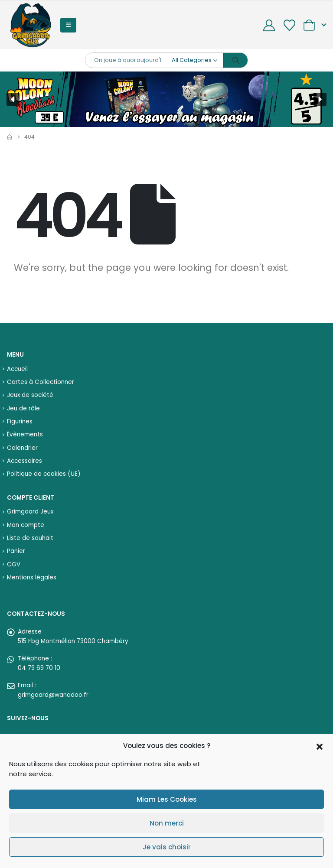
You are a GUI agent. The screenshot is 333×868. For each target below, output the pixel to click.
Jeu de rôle (23, 408)
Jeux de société (30, 395)
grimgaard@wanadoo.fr (53, 695)
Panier (16, 551)
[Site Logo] (31, 25)
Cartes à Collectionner (41, 382)
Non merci (167, 823)
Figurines (20, 421)
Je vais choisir (167, 847)
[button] (320, 746)
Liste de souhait (30, 538)
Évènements (25, 434)
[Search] (236, 60)
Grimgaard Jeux (30, 512)
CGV (14, 564)
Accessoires (24, 461)
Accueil (17, 369)
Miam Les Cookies (167, 799)
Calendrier (22, 448)
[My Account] (269, 25)
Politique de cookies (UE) (44, 474)
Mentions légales (32, 577)
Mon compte (26, 525)
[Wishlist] (289, 25)
